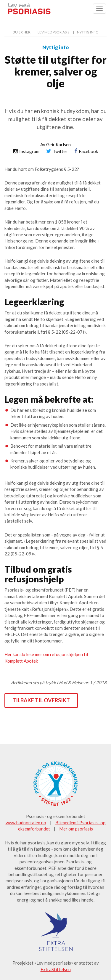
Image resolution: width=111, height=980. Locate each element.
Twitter (57, 151)
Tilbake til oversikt (41, 700)
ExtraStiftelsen (56, 969)
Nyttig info (88, 32)
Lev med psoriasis (53, 32)
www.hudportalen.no (26, 822)
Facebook (86, 151)
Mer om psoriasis (76, 829)
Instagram (26, 151)
